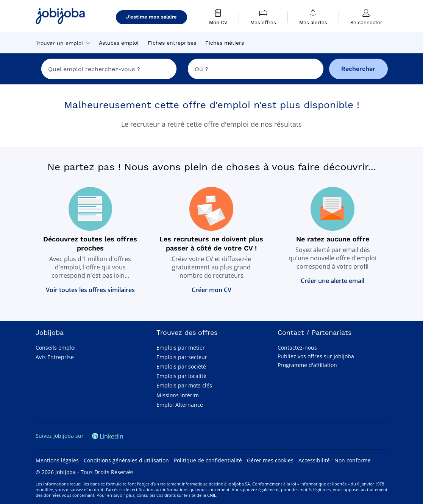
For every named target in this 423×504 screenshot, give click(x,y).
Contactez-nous (297, 348)
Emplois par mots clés (184, 385)
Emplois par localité (181, 376)
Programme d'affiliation (307, 365)
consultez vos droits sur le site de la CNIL (176, 495)
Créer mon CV (211, 290)
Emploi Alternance (180, 405)
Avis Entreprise (55, 357)
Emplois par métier (181, 348)
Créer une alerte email (332, 281)
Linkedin (108, 436)
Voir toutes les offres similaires (90, 290)
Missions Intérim (178, 395)
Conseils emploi (56, 348)
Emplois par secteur (182, 357)
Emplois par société (181, 366)
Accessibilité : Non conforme (335, 460)
